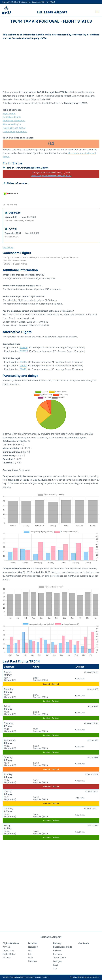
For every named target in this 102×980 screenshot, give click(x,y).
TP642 (23, 366)
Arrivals (6, 947)
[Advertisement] (51, 69)
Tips (55, 968)
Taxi (30, 954)
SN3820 (24, 351)
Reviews (57, 950)
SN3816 (24, 348)
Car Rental (84, 943)
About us (46, 977)
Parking (57, 943)
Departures (8, 950)
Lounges (57, 961)
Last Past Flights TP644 (15, 131)
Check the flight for (51, 176)
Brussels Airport (52, 12)
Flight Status (9, 113)
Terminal (32, 943)
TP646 (23, 369)
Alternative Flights (12, 124)
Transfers (33, 961)
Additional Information (14, 121)
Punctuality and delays (14, 128)
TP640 (23, 362)
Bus (30, 950)
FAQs (56, 965)
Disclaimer (30, 977)
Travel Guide (59, 958)
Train (30, 958)
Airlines (6, 958)
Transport (33, 947)
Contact (38, 977)
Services (57, 954)
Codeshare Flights (12, 117)
